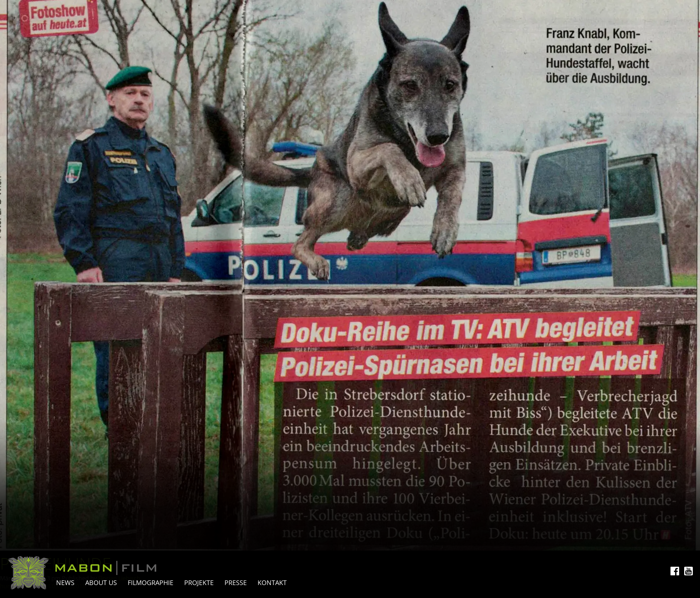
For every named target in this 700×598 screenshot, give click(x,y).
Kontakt (272, 583)
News (65, 583)
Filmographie (151, 583)
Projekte (199, 583)
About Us (101, 583)
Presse (236, 583)
